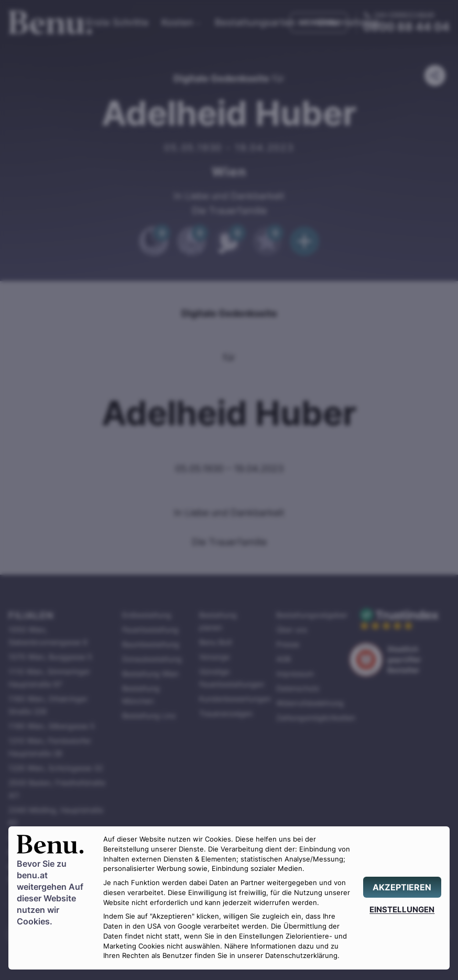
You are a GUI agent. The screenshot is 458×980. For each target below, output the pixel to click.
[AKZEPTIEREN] (402, 887)
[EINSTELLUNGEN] (402, 909)
